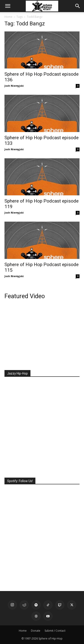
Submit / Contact (55, 631)
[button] (8, 6)
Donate (36, 631)
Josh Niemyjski (14, 86)
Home (8, 17)
